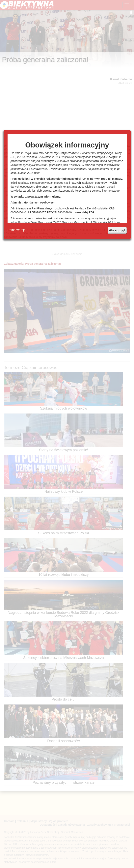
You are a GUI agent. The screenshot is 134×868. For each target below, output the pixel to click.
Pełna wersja (17, 230)
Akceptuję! (117, 230)
